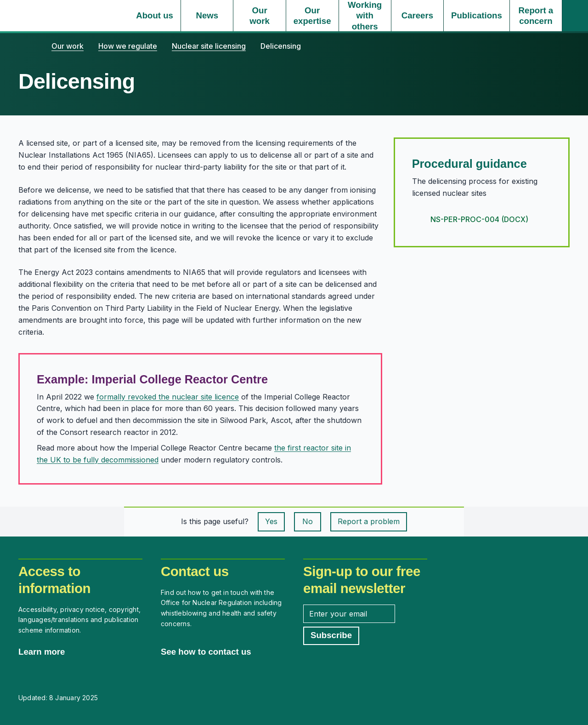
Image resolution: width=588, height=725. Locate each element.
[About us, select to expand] (155, 16)
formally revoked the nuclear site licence (168, 397)
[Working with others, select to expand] (365, 16)
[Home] (28, 46)
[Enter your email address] (349, 614)
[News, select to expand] (207, 16)
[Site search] (575, 16)
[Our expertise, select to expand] (312, 16)
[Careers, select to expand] (417, 16)
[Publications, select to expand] (477, 16)
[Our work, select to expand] (259, 16)
